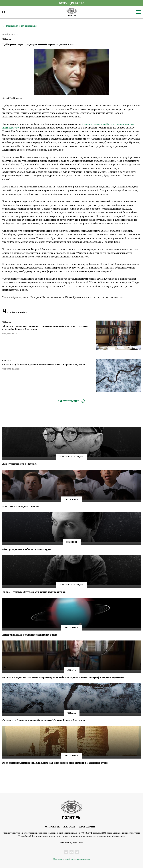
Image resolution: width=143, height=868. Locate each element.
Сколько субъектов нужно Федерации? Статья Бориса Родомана (44, 365)
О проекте (52, 827)
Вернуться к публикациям (21, 26)
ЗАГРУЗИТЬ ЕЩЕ (69, 401)
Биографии (87, 827)
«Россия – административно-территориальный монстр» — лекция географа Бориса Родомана (45, 327)
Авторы (69, 827)
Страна (7, 39)
